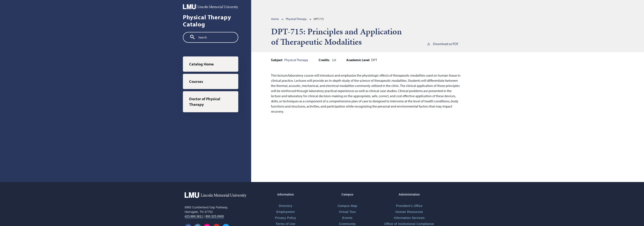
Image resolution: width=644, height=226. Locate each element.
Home (275, 19)
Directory (286, 206)
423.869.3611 (194, 216)
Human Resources (409, 212)
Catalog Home (201, 64)
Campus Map (347, 206)
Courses (196, 81)
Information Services (409, 218)
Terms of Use (286, 224)
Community (347, 224)
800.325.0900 (215, 216)
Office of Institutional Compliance (409, 224)
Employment (286, 212)
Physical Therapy (296, 19)
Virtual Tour (347, 212)
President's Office (409, 206)
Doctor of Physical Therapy (205, 102)
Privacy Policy (286, 218)
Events (348, 218)
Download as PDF (443, 44)
